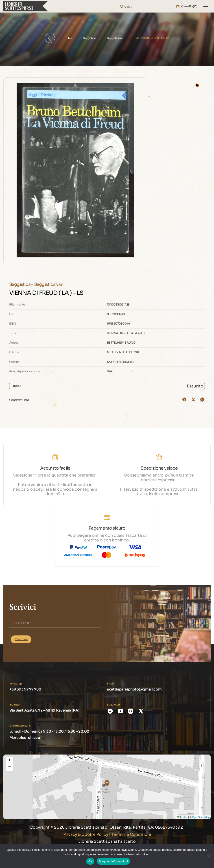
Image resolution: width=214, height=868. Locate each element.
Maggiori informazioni (113, 861)
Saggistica (89, 38)
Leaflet (182, 817)
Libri (69, 38)
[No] (208, 856)
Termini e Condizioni (131, 834)
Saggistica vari (116, 38)
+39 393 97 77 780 (25, 689)
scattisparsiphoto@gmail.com (134, 689)
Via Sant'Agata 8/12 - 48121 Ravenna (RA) (44, 710)
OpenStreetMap (201, 817)
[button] (107, 783)
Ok (90, 861)
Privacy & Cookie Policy (86, 834)
